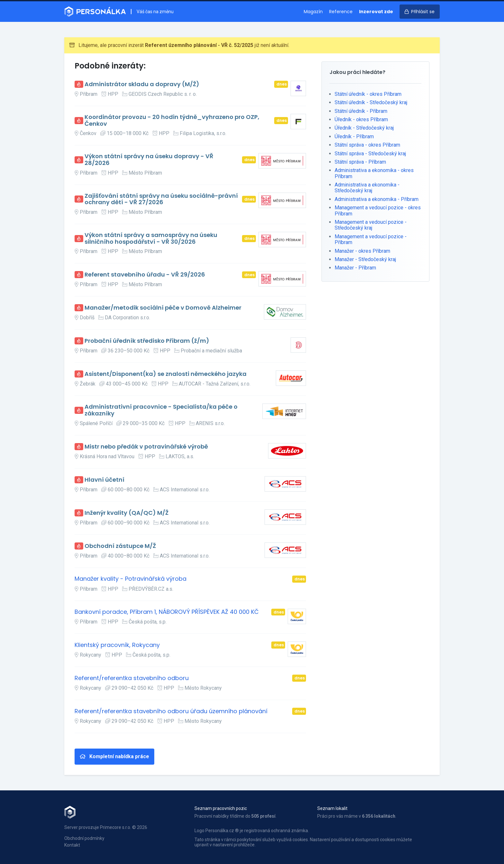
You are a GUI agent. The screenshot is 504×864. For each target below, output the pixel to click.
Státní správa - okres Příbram (367, 145)
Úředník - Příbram (354, 136)
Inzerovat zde (376, 12)
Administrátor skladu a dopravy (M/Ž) (142, 84)
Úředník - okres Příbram (361, 119)
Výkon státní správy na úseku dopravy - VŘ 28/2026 (149, 160)
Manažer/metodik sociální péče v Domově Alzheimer (163, 308)
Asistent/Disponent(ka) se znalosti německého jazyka (166, 374)
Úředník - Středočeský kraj (364, 128)
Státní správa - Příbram (360, 162)
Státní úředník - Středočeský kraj (371, 102)
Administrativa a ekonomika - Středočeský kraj (367, 188)
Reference (341, 12)
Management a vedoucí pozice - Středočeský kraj (371, 225)
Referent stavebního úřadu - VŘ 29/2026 (145, 275)
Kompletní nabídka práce (114, 756)
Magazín (313, 12)
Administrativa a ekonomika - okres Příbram (374, 173)
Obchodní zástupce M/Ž (120, 546)
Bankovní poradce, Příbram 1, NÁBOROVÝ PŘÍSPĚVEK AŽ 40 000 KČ (167, 612)
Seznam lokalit (332, 808)
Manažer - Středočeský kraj (365, 259)
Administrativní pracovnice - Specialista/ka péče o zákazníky (161, 410)
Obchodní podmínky (84, 838)
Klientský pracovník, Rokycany (117, 645)
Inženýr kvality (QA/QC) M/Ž (126, 513)
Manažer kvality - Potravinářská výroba (130, 579)
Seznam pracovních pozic (221, 808)
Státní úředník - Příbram (361, 111)
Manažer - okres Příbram (362, 251)
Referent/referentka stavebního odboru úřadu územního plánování (171, 711)
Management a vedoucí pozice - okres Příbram (378, 210)
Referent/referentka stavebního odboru (132, 678)
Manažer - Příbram (355, 268)
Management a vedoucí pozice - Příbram (371, 239)
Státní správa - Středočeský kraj (370, 154)
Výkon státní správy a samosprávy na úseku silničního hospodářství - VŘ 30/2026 (151, 238)
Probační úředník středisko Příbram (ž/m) (147, 341)
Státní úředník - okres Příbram (368, 94)
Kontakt (72, 845)
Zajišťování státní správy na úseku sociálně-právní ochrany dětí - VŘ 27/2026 (161, 199)
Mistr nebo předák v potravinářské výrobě (146, 447)
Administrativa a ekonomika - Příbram (377, 199)
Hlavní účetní (104, 480)
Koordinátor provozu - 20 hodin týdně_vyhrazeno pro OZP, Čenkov (172, 120)
